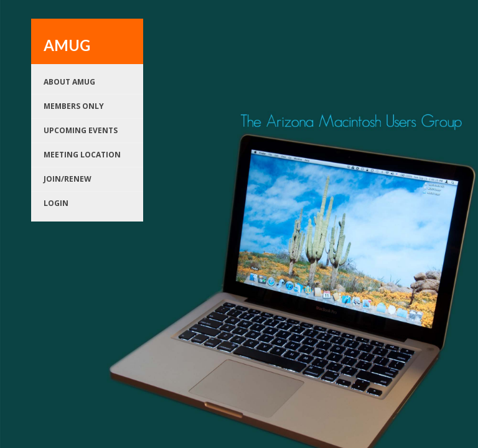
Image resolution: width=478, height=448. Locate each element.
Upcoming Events (81, 130)
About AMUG (69, 82)
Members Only (74, 106)
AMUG (67, 45)
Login (56, 203)
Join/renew (68, 179)
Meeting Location (82, 155)
